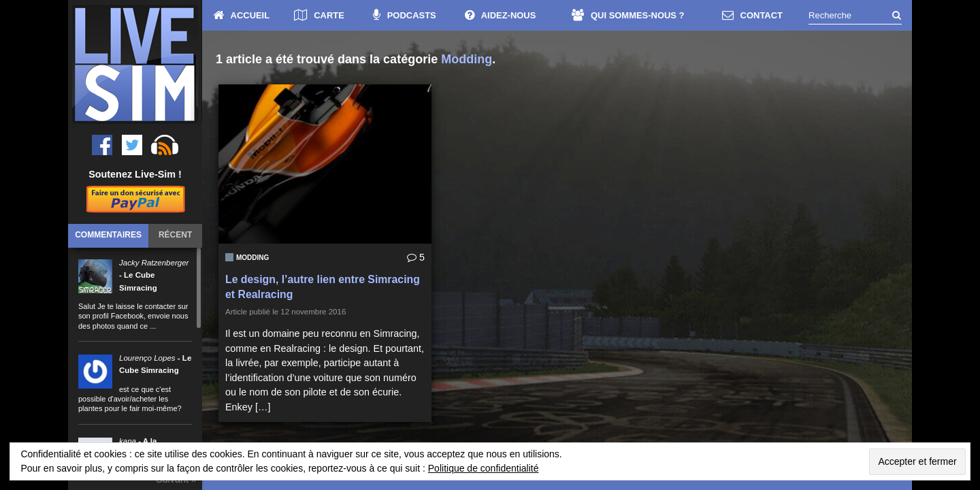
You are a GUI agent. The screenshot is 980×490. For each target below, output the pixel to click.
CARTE (319, 15)
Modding (252, 258)
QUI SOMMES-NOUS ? (628, 15)
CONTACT (752, 15)
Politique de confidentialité (484, 468)
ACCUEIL (242, 15)
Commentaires (108, 235)
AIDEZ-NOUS (501, 15)
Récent (175, 235)
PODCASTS (405, 15)
